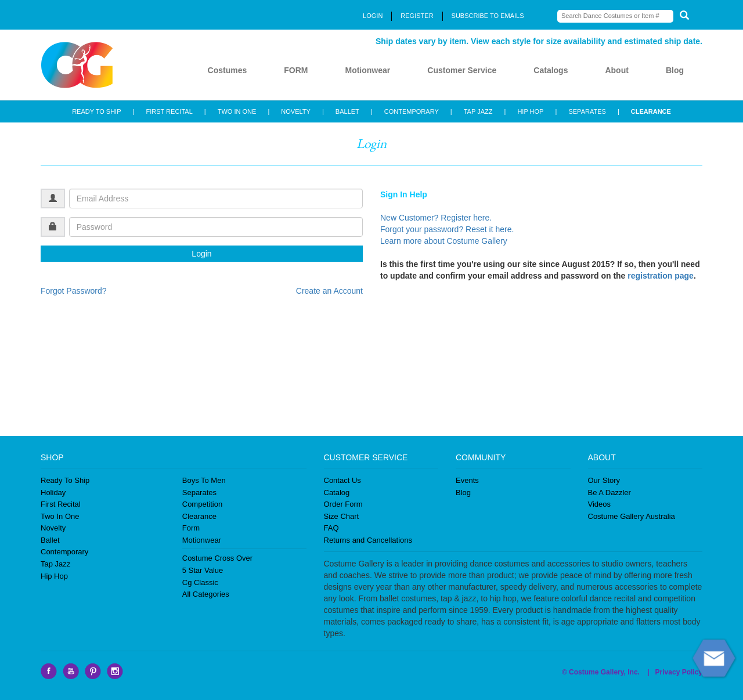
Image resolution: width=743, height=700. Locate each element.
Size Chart (342, 516)
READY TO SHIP (96, 111)
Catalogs (551, 70)
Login (201, 254)
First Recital (61, 504)
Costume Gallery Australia (632, 516)
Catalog (337, 492)
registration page (661, 276)
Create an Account (329, 291)
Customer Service (462, 70)
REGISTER (417, 16)
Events (467, 480)
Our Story (604, 480)
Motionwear (367, 70)
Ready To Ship (65, 480)
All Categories (206, 594)
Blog (675, 70)
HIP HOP (530, 111)
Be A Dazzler (609, 492)
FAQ (331, 528)
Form (191, 528)
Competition (202, 504)
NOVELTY (296, 111)
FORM (296, 70)
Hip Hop (54, 576)
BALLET (347, 111)
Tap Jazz (55, 564)
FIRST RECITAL (169, 111)
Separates (199, 492)
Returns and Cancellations (368, 540)
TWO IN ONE (237, 111)
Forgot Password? (74, 291)
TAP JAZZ (478, 111)
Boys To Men (204, 480)
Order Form (343, 504)
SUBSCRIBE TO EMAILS (488, 16)
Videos (600, 504)
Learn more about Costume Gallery (444, 241)
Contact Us (342, 480)
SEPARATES (587, 111)
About (616, 70)
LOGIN (373, 16)
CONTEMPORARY (412, 111)
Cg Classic (200, 582)
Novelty (53, 528)
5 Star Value (203, 570)
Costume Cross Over (217, 558)
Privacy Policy (679, 672)
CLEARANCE (651, 111)
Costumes (228, 70)
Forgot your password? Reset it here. (447, 229)
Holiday (53, 492)
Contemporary (64, 552)
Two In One (60, 516)
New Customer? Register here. (436, 218)
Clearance (199, 516)
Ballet (50, 540)
